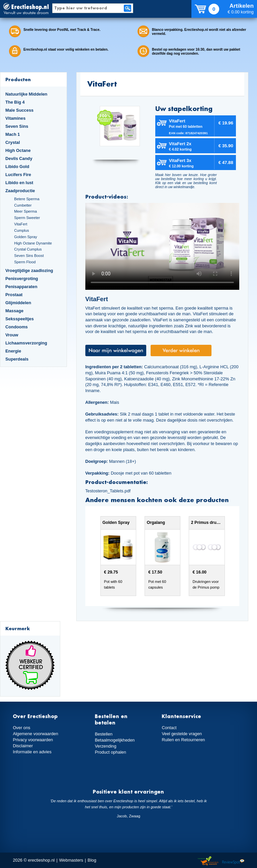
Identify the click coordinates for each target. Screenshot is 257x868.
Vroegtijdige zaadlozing (29, 270)
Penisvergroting (22, 279)
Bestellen (104, 734)
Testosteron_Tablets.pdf (108, 491)
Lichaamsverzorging (26, 343)
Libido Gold (17, 167)
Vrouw (12, 335)
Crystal (13, 142)
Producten (18, 79)
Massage (14, 311)
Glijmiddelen (18, 303)
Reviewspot (233, 861)
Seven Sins (17, 126)
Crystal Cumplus (28, 249)
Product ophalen (110, 752)
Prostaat (14, 295)
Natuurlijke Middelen (26, 94)
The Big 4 (15, 102)
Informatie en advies (32, 752)
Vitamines (15, 118)
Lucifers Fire (18, 175)
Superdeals (17, 359)
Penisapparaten (21, 287)
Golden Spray (26, 237)
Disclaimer (23, 746)
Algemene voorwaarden (35, 734)
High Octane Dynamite (33, 243)
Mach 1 (13, 134)
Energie (13, 351)
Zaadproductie (20, 191)
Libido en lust (19, 183)
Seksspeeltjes (20, 319)
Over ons (21, 728)
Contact (169, 728)
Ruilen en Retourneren (183, 740)
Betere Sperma (27, 199)
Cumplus (21, 230)
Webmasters (71, 860)
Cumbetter (23, 205)
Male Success (19, 110)
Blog (92, 860)
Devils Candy (19, 158)
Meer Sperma (25, 211)
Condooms (17, 327)
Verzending (105, 746)
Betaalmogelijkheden (115, 740)
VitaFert (21, 224)
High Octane (18, 150)
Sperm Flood (25, 262)
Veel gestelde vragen (182, 734)
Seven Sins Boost (29, 256)
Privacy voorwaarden (33, 740)
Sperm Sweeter (27, 218)
